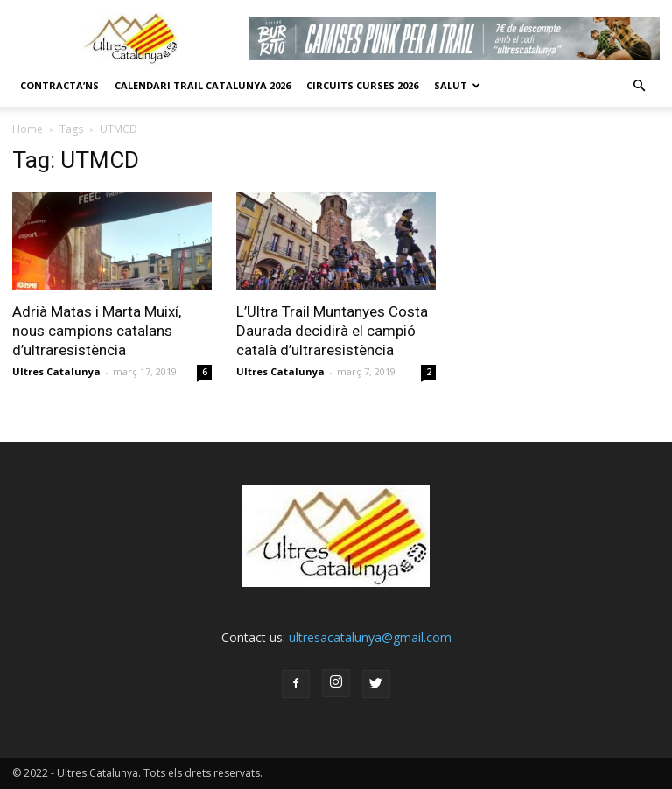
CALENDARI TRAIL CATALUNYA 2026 (203, 85)
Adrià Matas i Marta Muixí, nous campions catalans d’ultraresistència (97, 331)
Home (28, 129)
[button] (639, 86)
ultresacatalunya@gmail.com (370, 637)
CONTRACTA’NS (59, 85)
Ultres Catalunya (56, 371)
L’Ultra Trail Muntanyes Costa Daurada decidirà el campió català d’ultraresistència (332, 331)
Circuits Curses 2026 (362, 85)
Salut (457, 85)
